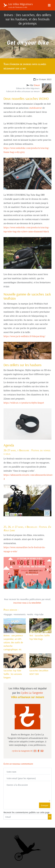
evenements (20, 614)
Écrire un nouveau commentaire (18, 764)
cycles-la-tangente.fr (22, 751)
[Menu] (49, 5)
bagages (9, 614)
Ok (50, 817)
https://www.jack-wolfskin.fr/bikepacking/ (24, 336)
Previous (14, 717)
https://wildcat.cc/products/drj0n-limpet (24, 403)
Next (41, 717)
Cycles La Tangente (32, 693)
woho (31, 614)
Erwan (37, 85)
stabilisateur (35, 108)
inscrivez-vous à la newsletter (27, 603)
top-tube (39, 614)
